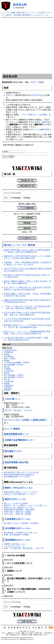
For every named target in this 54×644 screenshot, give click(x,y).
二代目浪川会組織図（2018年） (17, 363)
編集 (13, 13)
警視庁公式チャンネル (15, 499)
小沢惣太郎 (9, 381)
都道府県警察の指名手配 (17, 462)
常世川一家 (35, 82)
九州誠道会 (9, 356)
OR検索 (26, 198)
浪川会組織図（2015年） (15, 365)
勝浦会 (7, 361)
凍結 (19, 13)
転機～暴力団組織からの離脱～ (17, 535)
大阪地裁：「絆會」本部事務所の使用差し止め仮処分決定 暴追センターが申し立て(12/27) (28, 263)
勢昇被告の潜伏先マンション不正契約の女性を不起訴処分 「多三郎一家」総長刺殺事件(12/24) (28, 326)
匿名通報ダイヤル (13, 451)
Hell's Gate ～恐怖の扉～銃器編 (17, 514)
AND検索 (16, 198)
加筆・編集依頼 (43, 122)
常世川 (9, 95)
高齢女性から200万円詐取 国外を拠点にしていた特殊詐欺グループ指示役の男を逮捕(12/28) (28, 257)
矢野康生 (8, 388)
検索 (19, 15)
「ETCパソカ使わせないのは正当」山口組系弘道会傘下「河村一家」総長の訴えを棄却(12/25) (28, 307)
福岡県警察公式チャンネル (18, 540)
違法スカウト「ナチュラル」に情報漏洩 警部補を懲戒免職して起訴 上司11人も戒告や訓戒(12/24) (27, 333)
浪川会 (7, 367)
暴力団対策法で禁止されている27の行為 (21, 472)
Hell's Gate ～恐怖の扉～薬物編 (17, 512)
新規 (9, 15)
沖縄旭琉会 (9, 352)
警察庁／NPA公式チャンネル (19, 488)
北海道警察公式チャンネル (18, 519)
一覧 (14, 15)
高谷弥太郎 (20, 5)
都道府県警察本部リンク (16, 434)
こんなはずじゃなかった (14, 546)
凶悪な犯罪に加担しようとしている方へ (21, 492)
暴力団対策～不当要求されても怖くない (21, 533)
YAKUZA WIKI (31, 631)
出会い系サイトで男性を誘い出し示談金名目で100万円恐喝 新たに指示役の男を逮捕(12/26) (27, 289)
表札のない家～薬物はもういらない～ (20, 508)
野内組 (7, 373)
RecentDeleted (10, 350)
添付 (42, 13)
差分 (24, 13)
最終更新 (27, 15)
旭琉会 (7, 354)
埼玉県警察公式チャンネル (18, 528)
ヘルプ (35, 15)
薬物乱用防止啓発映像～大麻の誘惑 (19, 510)
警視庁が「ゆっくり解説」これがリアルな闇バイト (26, 506)
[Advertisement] (27, 46)
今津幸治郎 (9, 371)
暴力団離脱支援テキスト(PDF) (17, 477)
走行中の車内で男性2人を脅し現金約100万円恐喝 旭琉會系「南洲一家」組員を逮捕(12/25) (27, 314)
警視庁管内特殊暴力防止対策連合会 (19, 475)
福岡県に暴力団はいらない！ (16, 544)
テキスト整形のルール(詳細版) (34, 115)
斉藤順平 (8, 390)
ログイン (43, 15)
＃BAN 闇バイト (13, 399)
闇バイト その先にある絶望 (16, 503)
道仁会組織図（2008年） (15, 375)
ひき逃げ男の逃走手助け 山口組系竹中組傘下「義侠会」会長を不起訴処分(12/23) (26, 339)
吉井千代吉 (37, 95)
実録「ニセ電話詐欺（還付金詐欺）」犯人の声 (24, 548)
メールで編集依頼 (40, 129)
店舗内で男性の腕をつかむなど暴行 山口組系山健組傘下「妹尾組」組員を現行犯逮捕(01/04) (27, 251)
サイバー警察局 (12, 429)
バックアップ (33, 13)
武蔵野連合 (9, 386)
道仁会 (7, 379)
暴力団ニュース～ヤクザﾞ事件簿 (19, 245)
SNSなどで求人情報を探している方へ (20, 494)
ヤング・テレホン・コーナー (19, 410)
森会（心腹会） (11, 358)
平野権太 (8, 369)
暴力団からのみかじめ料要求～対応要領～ (22, 523)
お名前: (5, 151)
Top (14, 8)
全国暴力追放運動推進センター (20, 440)
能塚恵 (7, 383)
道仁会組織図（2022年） (15, 377)
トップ (5, 13)
